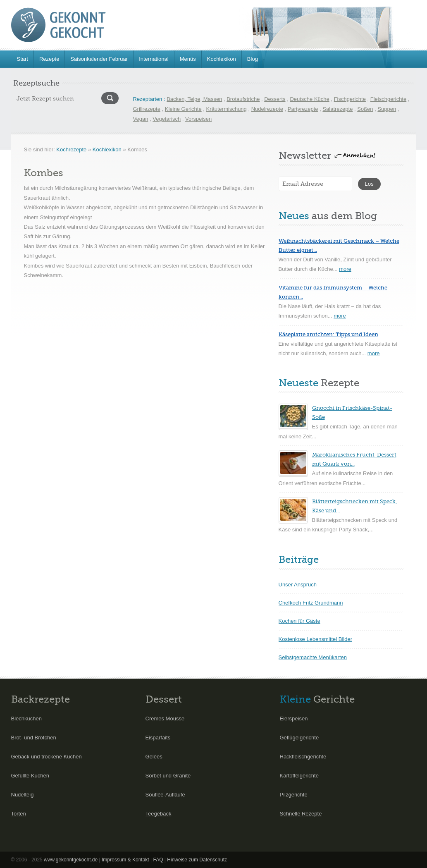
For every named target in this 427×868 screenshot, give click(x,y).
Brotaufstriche (243, 99)
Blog (253, 59)
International (154, 59)
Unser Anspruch (298, 585)
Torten (19, 814)
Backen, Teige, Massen (194, 99)
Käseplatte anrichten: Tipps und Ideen (328, 334)
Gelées (154, 757)
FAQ (158, 860)
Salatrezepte (338, 109)
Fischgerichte (350, 99)
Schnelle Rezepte (301, 814)
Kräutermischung (227, 109)
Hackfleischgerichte (303, 757)
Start (23, 59)
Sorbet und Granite (168, 776)
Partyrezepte (303, 109)
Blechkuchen (26, 719)
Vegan (141, 119)
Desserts (275, 99)
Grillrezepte (147, 109)
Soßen (365, 109)
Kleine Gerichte (183, 109)
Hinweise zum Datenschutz (197, 860)
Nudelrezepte (267, 109)
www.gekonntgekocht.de (71, 860)
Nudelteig (23, 795)
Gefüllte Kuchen (30, 776)
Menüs (188, 59)
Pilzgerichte (294, 795)
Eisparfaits (158, 738)
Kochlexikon (222, 59)
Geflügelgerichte (299, 738)
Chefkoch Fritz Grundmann (311, 603)
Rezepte (49, 59)
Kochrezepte (71, 149)
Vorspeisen (198, 119)
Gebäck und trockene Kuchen (47, 757)
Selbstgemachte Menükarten (313, 657)
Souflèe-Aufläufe (165, 795)
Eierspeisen (294, 719)
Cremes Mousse (165, 719)
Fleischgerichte (388, 99)
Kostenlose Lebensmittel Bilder (316, 639)
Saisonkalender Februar (99, 59)
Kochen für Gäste (299, 621)
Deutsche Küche (309, 99)
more (345, 269)
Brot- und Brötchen (34, 738)
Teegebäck (159, 814)
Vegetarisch (167, 119)
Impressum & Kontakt (125, 860)
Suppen (387, 109)
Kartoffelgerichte (299, 776)
